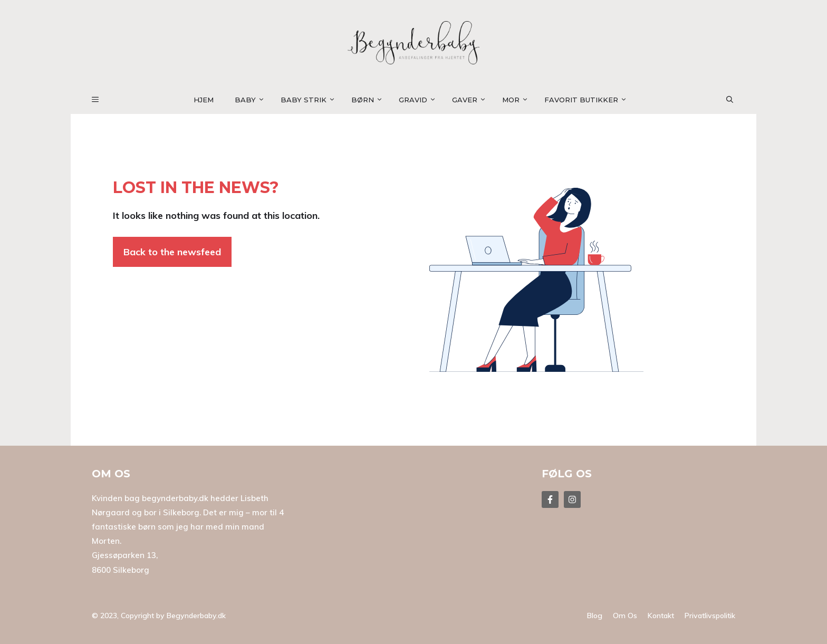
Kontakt (661, 616)
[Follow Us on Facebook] (550, 499)
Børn (370, 100)
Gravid (420, 100)
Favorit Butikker (588, 100)
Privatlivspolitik (710, 616)
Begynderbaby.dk (196, 616)
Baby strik (311, 100)
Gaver (472, 100)
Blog (595, 616)
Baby (252, 100)
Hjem (204, 100)
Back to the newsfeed (172, 252)
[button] (736, 100)
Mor (518, 100)
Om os (625, 616)
